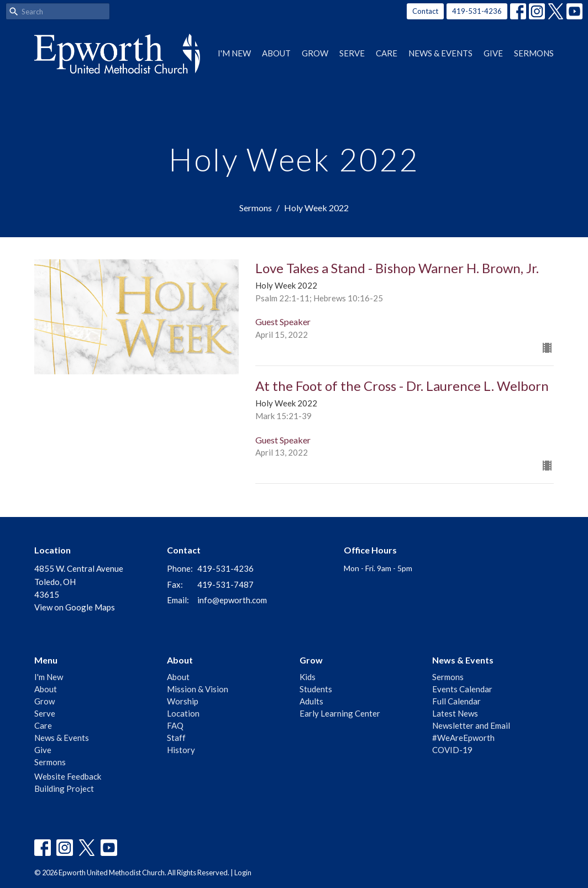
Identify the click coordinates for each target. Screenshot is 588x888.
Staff (176, 738)
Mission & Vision (198, 689)
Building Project (64, 788)
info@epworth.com (232, 600)
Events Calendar (462, 689)
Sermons (534, 53)
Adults (311, 701)
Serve (352, 53)
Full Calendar (456, 701)
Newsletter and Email (471, 725)
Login (243, 873)
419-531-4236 (477, 11)
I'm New (234, 53)
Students (316, 689)
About (276, 53)
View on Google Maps (75, 607)
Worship (183, 701)
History (181, 750)
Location (183, 713)
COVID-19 (452, 750)
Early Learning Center (340, 713)
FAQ (175, 725)
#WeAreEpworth (463, 738)
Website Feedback (68, 776)
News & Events (440, 53)
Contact (425, 11)
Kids (308, 677)
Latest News (455, 713)
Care (387, 53)
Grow (315, 53)
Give (493, 53)
